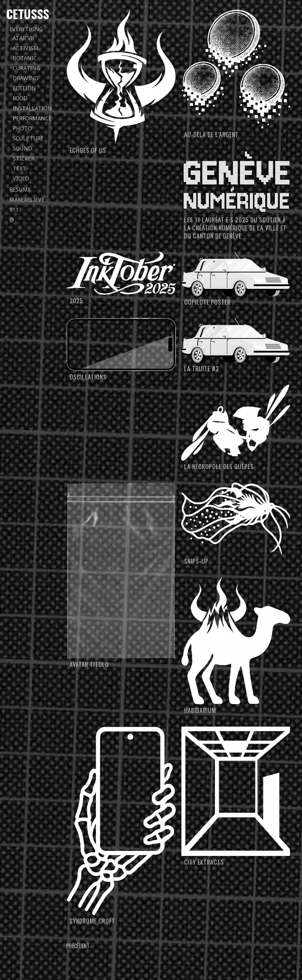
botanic (25, 58)
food (20, 98)
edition (24, 88)
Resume (20, 190)
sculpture (28, 138)
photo (22, 128)
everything (26, 29)
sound (22, 148)
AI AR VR (23, 38)
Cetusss (28, 14)
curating (26, 68)
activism (26, 48)
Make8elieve (27, 200)
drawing (25, 78)
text (19, 169)
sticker (24, 158)
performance (32, 118)
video (21, 179)
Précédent (78, 946)
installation (32, 108)
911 (14, 210)
